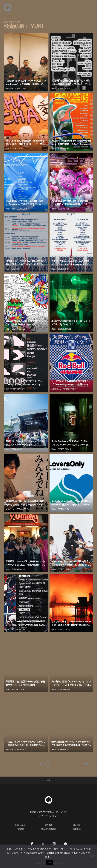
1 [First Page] (11, 764)
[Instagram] (54, 844)
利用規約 (20, 829)
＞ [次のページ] (78, 764)
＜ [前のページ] (19, 764)
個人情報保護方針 (49, 829)
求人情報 (77, 825)
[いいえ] (92, 856)
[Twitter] (43, 844)
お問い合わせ (20, 825)
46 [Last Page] (86, 764)
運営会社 (77, 829)
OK (49, 863)
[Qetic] (49, 800)
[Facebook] (32, 844)
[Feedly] (65, 844)
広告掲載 (48, 825)
